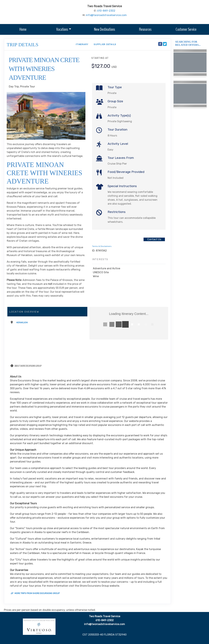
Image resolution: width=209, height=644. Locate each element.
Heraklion (22, 322)
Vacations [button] (62, 29)
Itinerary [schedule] (82, 44)
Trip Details (23, 45)
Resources (145, 29)
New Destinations (104, 29)
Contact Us (154, 239)
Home (23, 29)
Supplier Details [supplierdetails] (105, 44)
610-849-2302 (106, 11)
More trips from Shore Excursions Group (35, 593)
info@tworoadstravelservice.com (106, 15)
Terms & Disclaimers (102, 246)
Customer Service (186, 29)
